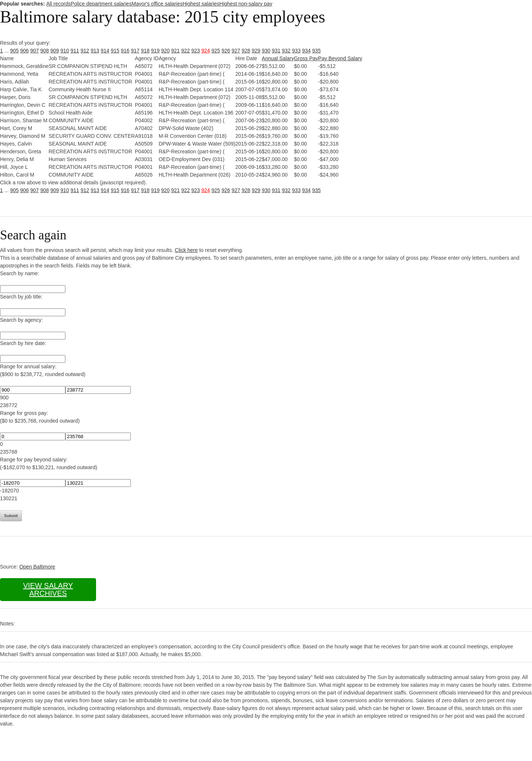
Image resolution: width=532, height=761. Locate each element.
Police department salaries (101, 4)
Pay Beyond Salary (340, 58)
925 (216, 51)
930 (266, 51)
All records (58, 4)
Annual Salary (278, 58)
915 (115, 51)
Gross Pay (306, 58)
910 (65, 51)
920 (165, 51)
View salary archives (48, 589)
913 (95, 51)
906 (25, 51)
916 (125, 51)
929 (256, 51)
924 (206, 51)
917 (135, 51)
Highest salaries (201, 4)
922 (186, 51)
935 (316, 51)
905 (14, 51)
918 (145, 51)
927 (236, 51)
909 (54, 51)
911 (75, 51)
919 (155, 51)
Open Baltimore (37, 567)
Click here (186, 250)
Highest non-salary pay (246, 4)
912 (85, 51)
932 (286, 51)
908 (45, 51)
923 (196, 51)
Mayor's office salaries (157, 4)
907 (35, 51)
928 (246, 51)
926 (226, 51)
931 (276, 51)
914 (105, 51)
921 (175, 51)
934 (306, 51)
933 (296, 51)
